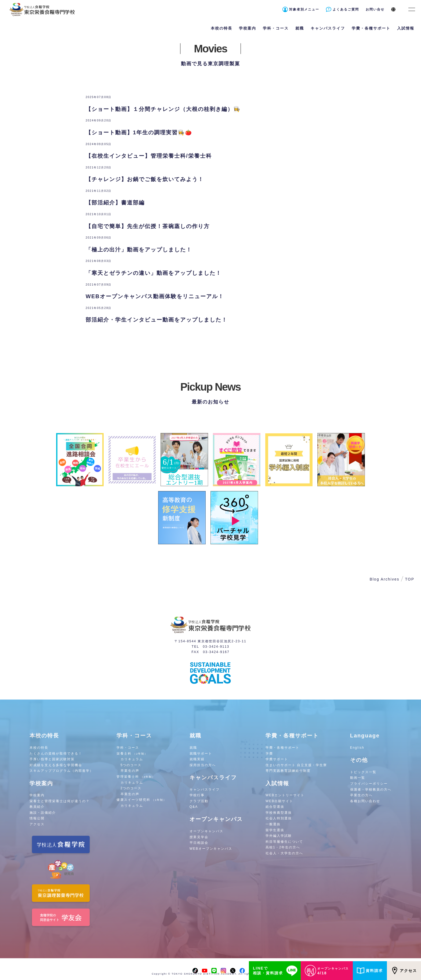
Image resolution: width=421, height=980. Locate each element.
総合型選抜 (275, 807)
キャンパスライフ (205, 790)
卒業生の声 (130, 771)
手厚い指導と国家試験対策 (52, 759)
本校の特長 (39, 748)
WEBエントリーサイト (285, 795)
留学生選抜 (275, 830)
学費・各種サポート (282, 748)
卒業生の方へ (361, 795)
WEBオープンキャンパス (211, 849)
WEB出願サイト (279, 801)
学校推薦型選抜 (279, 813)
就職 (193, 748)
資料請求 (370, 971)
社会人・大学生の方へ (284, 853)
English (357, 748)
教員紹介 (37, 807)
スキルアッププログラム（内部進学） (61, 771)
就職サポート (201, 754)
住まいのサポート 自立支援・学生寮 (296, 765)
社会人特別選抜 (279, 818)
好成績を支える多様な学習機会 (56, 765)
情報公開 (37, 818)
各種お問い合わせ (365, 801)
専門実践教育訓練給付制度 (288, 771)
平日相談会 (199, 843)
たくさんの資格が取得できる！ (56, 754)
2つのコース (131, 788)
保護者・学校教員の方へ (371, 790)
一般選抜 (273, 824)
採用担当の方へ (203, 765)
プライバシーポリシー (369, 784)
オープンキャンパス (206, 831)
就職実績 (197, 759)
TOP (410, 579)
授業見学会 (199, 837)
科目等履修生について (284, 842)
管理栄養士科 (136, 777)
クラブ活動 (199, 801)
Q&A (194, 807)
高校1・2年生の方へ (283, 847)
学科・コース (128, 748)
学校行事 (197, 795)
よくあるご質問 (346, 9)
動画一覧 (358, 778)
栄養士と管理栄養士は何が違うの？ (60, 801)
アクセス (404, 971)
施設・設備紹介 (43, 813)
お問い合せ (375, 9)
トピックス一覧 (363, 772)
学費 (269, 754)
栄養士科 (132, 754)
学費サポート (277, 759)
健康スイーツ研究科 (142, 800)
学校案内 (37, 795)
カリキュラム (132, 759)
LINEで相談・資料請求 (276, 971)
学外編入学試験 (279, 836)
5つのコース (131, 765)
